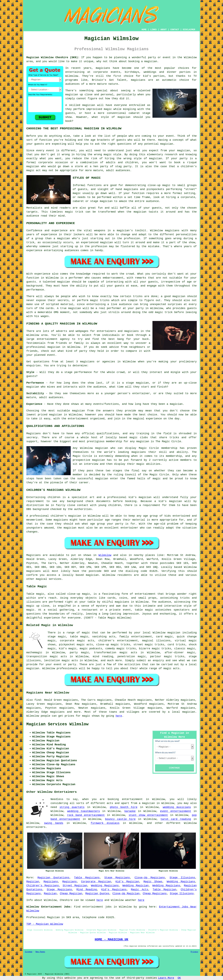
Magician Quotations (53, 878)
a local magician (181, 712)
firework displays (105, 823)
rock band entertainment (86, 815)
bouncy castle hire (120, 819)
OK (179, 978)
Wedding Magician (136, 886)
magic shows (91, 716)
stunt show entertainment (148, 815)
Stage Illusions (182, 878)
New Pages (40, 952)
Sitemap (29, 952)
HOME (144, 30)
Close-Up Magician (126, 894)
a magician (147, 803)
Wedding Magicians (181, 882)
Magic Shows (153, 882)
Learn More (166, 978)
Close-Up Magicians (150, 878)
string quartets (72, 807)
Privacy (194, 952)
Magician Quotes (97, 894)
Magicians (34, 555)
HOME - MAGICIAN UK (111, 939)
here (119, 716)
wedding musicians (177, 807)
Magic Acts (140, 890)
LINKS (153, 30)
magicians (34, 571)
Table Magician (164, 890)
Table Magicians (87, 878)
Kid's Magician (127, 882)
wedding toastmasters (84, 811)
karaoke (130, 811)
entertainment (132, 799)
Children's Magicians (43, 886)
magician (92, 575)
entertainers (36, 827)
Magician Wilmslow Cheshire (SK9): (53, 57)
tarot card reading (176, 819)
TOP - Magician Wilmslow (45, 924)
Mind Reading (87, 890)
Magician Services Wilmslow (57, 724)
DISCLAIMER (189, 30)
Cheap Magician (71, 894)
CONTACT (175, 30)
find (38, 700)
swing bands (54, 823)
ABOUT (164, 30)
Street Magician (75, 886)
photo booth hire (124, 807)
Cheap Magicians (155, 894)
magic (86, 633)
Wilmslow (105, 555)
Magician (33, 882)
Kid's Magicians (114, 890)
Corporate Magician (96, 882)
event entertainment (176, 811)
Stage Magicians (117, 878)
